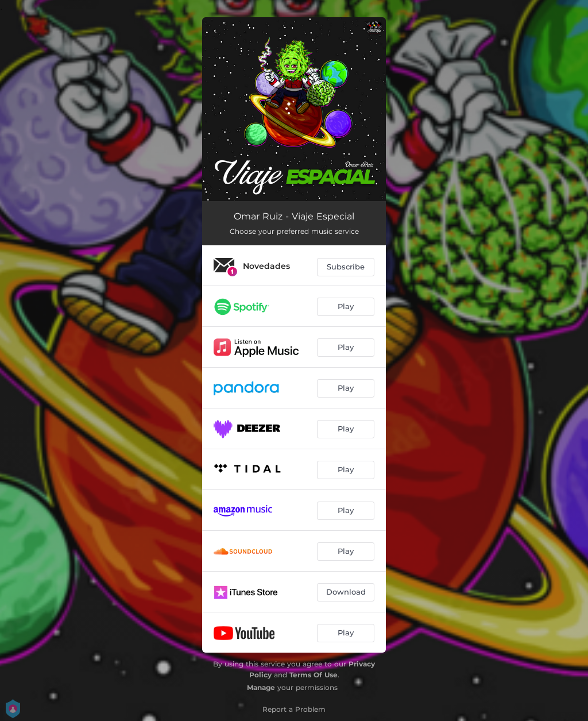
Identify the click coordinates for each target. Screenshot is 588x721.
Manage (261, 687)
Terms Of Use (314, 675)
